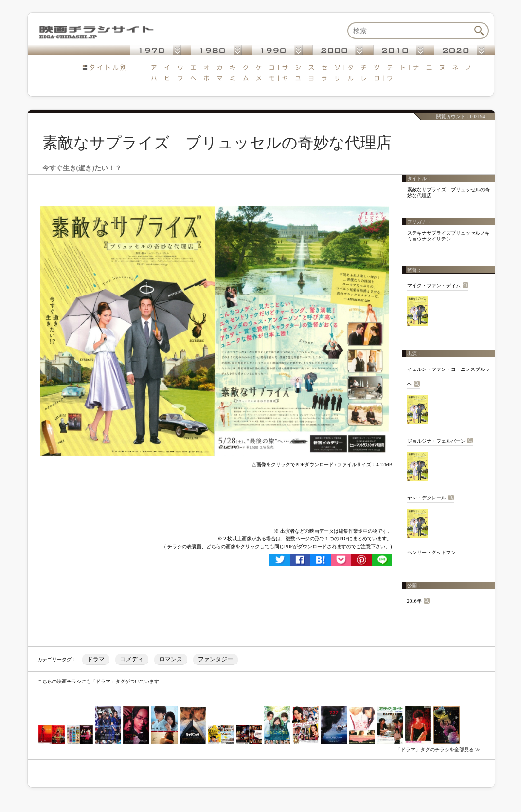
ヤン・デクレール (427, 498)
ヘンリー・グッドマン (431, 552)
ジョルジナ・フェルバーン (436, 441)
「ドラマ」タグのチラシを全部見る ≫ (438, 749)
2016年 (414, 601)
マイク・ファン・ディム (434, 286)
